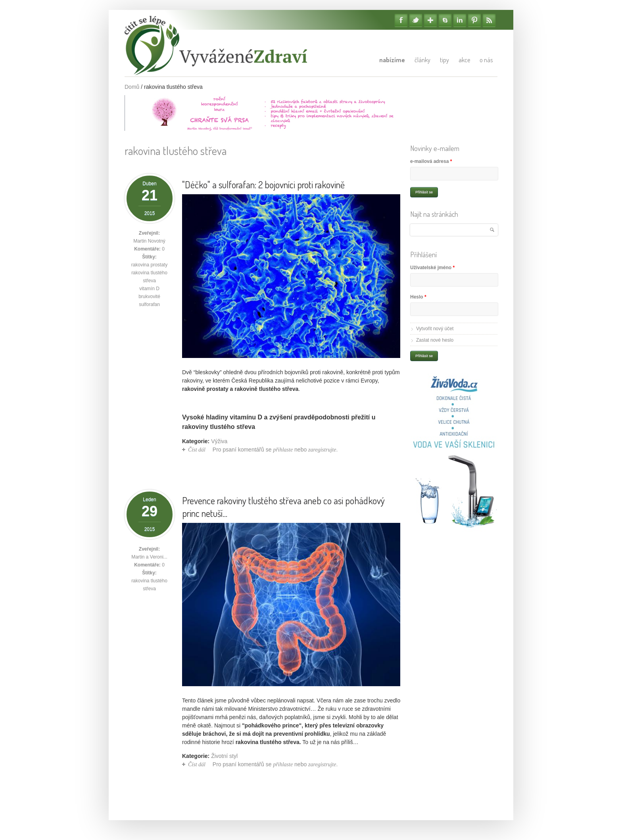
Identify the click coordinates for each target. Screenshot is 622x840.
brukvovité (149, 297)
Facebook (401, 20)
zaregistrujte (322, 450)
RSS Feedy (489, 20)
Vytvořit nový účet (435, 329)
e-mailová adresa (431, 161)
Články (422, 60)
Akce (464, 60)
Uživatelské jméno (432, 268)
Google (430, 20)
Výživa (219, 441)
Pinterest (474, 20)
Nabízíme (392, 60)
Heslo (418, 297)
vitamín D (149, 289)
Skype (445, 20)
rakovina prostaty (149, 265)
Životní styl (224, 756)
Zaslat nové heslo (435, 340)
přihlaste (283, 450)
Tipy (444, 60)
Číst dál (197, 450)
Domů (132, 87)
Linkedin (460, 20)
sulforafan (149, 304)
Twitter (416, 20)
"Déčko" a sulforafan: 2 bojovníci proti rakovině (263, 185)
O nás (486, 60)
